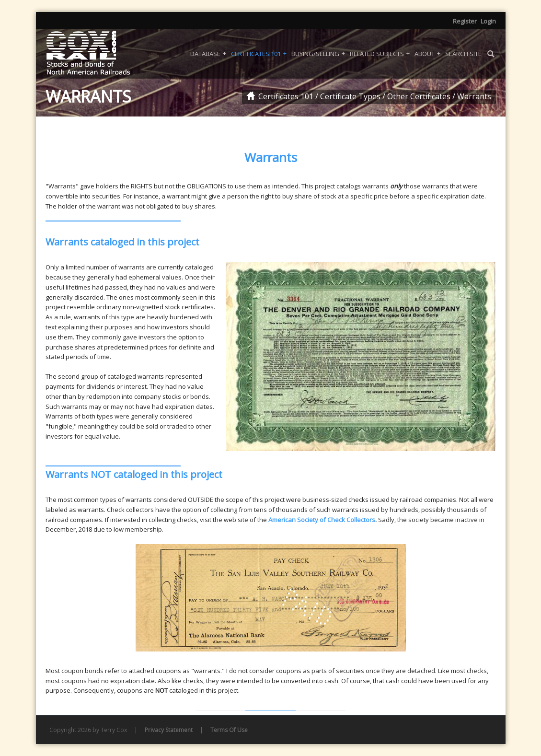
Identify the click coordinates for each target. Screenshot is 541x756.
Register (465, 21)
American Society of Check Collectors (322, 520)
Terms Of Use (229, 730)
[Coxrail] (101, 54)
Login (488, 21)
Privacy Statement (169, 730)
